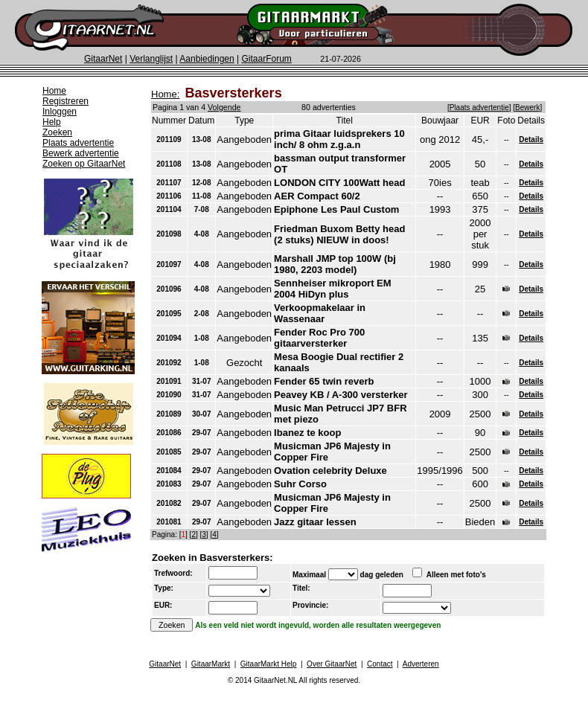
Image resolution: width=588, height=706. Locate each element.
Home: (165, 94)
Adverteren (421, 664)
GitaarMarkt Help (269, 664)
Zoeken (57, 132)
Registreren (65, 101)
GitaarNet (103, 59)
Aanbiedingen (207, 59)
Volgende (224, 107)
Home (54, 91)
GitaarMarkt (211, 664)
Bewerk (527, 107)
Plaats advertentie (78, 143)
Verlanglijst (151, 59)
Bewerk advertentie (81, 153)
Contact (380, 664)
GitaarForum (267, 59)
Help (52, 122)
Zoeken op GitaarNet (84, 164)
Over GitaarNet (332, 664)
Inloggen (60, 112)
